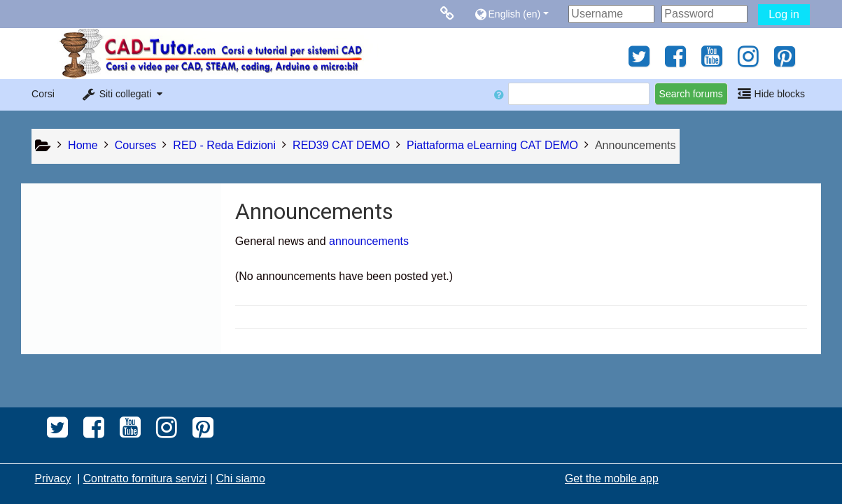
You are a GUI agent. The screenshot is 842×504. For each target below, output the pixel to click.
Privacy (52, 478)
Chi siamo (240, 478)
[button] (518, 14)
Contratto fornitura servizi (145, 478)
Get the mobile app (612, 478)
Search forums (691, 94)
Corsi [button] (43, 94)
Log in (784, 14)
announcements (369, 241)
